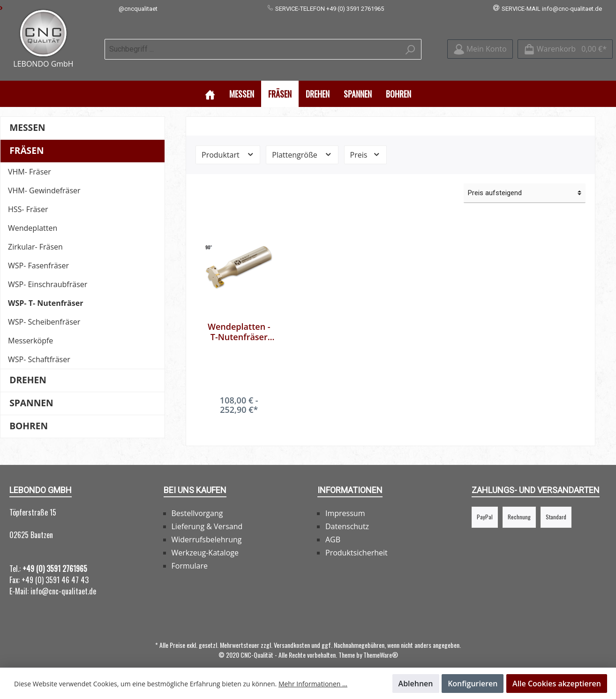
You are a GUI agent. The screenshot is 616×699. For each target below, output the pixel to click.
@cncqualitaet (138, 9)
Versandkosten (292, 634)
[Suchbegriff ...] (252, 44)
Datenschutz (347, 516)
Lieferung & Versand (207, 516)
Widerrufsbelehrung (207, 529)
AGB (333, 529)
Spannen (31, 392)
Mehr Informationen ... (313, 684)
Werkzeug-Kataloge (205, 542)
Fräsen (26, 140)
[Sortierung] (525, 182)
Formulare (190, 555)
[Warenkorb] (565, 44)
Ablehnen (416, 684)
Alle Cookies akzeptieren (557, 684)
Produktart (228, 144)
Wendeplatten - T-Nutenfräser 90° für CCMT (239, 321)
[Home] (210, 83)
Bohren (29, 415)
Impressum (345, 502)
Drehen (28, 369)
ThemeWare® (381, 644)
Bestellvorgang (197, 502)
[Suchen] (410, 44)
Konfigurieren (473, 684)
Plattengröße (302, 144)
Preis (365, 144)
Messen (27, 117)
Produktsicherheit (357, 542)
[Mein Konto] (480, 44)
